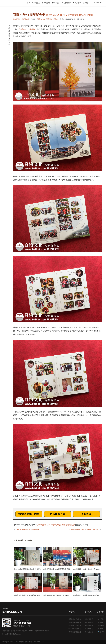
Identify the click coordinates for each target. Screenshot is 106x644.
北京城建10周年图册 (75, 626)
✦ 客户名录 (77, 3)
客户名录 (101, 619)
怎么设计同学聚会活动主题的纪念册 (28, 530)
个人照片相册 (89, 629)
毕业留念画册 (89, 626)
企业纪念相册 (89, 619)
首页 (29, 3)
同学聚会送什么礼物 (52, 19)
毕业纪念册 (56, 3)
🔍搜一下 (101, 632)
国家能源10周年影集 (75, 619)
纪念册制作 (17, 19)
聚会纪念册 (46, 3)
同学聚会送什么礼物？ (28, 29)
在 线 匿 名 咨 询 (58, 514)
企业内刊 (101, 626)
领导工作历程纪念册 (75, 632)
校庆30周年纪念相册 (75, 629)
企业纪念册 (36, 3)
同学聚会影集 (89, 622)
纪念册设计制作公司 (11, 3)
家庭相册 (101, 629)
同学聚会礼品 (41, 19)
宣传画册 (101, 622)
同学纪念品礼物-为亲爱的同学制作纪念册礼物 (56, 525)
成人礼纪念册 (89, 632)
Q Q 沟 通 (86, 514)
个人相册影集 (66, 3)
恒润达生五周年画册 (75, 622)
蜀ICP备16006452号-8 (37, 642)
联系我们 (86, 3)
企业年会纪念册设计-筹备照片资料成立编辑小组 (84, 530)
